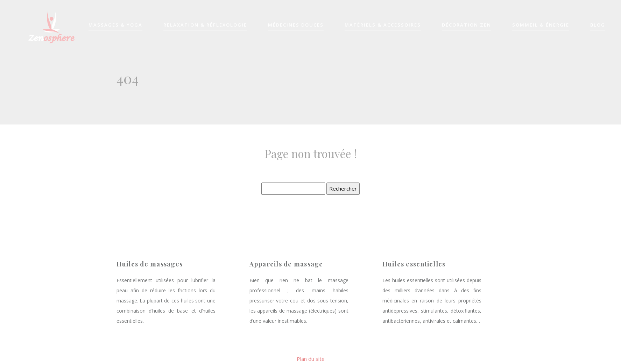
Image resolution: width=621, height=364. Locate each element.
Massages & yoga (115, 25)
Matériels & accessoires (383, 25)
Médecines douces (296, 25)
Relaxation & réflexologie (205, 25)
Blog (598, 25)
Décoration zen (467, 25)
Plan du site (311, 359)
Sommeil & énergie (541, 25)
